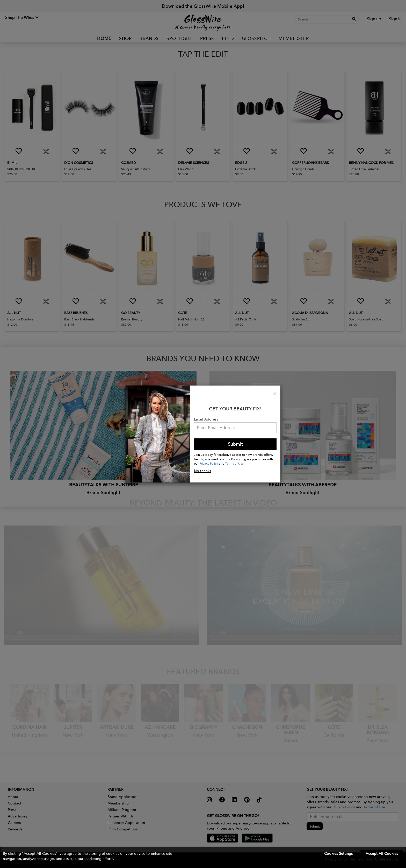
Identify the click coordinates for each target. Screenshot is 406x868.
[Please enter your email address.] (235, 428)
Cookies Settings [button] (338, 853)
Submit (235, 444)
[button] (203, 857)
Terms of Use (234, 463)
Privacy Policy (209, 463)
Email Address (206, 419)
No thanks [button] (202, 471)
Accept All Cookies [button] (382, 853)
